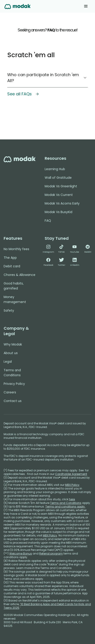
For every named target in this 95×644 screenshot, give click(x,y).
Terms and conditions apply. (65, 507)
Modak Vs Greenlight (61, 186)
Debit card (12, 266)
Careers (10, 392)
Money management (15, 299)
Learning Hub (55, 169)
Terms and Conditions (12, 373)
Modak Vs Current (59, 195)
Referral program (51, 554)
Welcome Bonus (21, 554)
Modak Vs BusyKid (58, 212)
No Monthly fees (16, 249)
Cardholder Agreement (71, 474)
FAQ (48, 221)
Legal (8, 362)
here (72, 499)
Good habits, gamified (14, 286)
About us (11, 353)
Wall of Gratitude (58, 178)
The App (10, 258)
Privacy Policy (14, 384)
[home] (18, 6)
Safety (9, 310)
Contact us (13, 401)
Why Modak (13, 344)
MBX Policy (72, 485)
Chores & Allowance (19, 275)
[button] (86, 6)
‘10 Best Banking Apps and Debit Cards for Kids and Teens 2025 (47, 606)
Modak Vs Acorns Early (62, 203)
